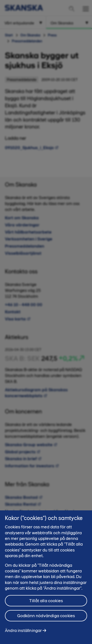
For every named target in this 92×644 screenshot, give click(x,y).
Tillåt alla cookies (46, 604)
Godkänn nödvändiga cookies (46, 619)
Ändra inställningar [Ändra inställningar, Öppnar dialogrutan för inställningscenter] (23, 634)
